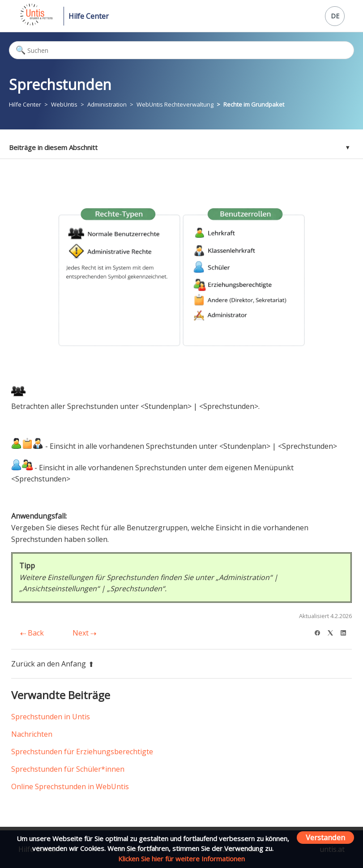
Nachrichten (32, 734)
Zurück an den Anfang (53, 664)
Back (32, 633)
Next (84, 633)
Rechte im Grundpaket (254, 104)
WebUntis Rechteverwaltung (175, 104)
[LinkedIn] (346, 632)
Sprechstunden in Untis (51, 717)
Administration (107, 104)
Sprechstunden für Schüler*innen (68, 769)
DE (335, 16)
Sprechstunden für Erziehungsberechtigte (82, 752)
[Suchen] (181, 50)
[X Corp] (333, 632)
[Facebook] (320, 632)
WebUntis (64, 104)
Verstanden (325, 837)
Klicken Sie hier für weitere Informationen (181, 859)
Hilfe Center (89, 16)
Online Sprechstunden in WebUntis (70, 786)
